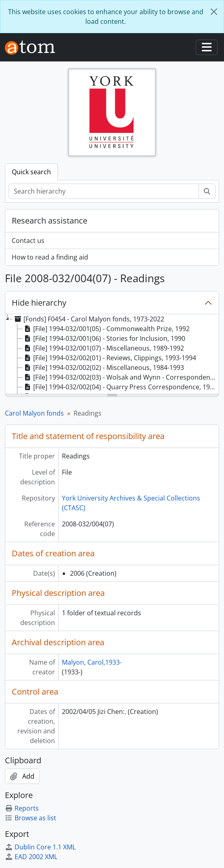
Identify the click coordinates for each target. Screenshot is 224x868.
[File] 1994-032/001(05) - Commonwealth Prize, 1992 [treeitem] (106, 329)
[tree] (112, 355)
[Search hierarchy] (104, 191)
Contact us (28, 241)
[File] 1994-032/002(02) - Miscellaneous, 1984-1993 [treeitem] (103, 367)
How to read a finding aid (50, 257)
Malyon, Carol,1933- (92, 662)
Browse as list (31, 818)
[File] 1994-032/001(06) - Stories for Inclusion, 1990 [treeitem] (104, 338)
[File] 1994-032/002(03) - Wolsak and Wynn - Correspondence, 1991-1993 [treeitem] (121, 377)
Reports (22, 808)
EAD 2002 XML (31, 857)
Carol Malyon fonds (34, 413)
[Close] (214, 12)
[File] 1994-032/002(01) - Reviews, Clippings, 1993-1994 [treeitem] (109, 358)
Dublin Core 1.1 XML (40, 847)
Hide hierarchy (39, 303)
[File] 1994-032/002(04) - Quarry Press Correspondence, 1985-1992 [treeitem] (121, 387)
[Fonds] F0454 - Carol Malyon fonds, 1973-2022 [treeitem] (89, 319)
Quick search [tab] (31, 172)
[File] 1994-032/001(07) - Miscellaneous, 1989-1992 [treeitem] (103, 348)
